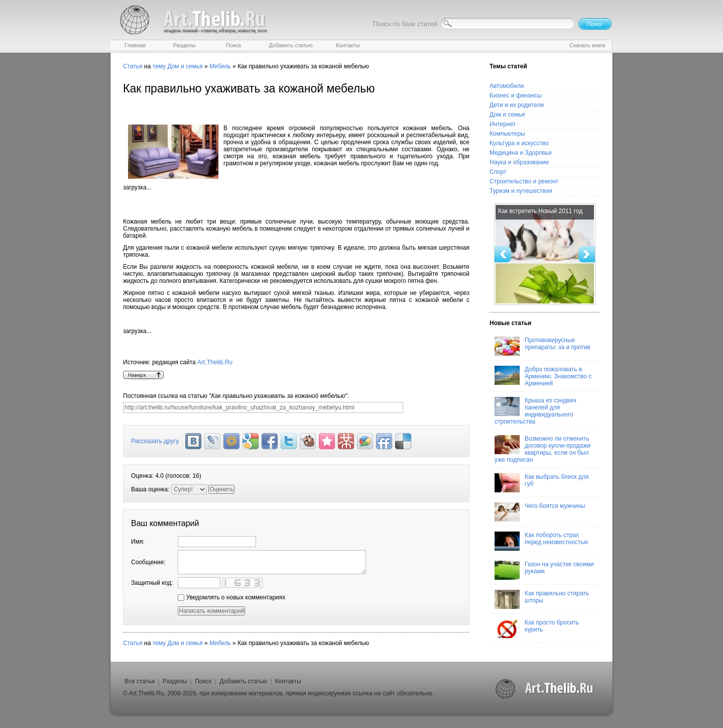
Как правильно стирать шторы (542, 599)
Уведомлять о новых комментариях (231, 597)
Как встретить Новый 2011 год (540, 211)
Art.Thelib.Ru (215, 362)
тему (159, 66)
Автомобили (507, 86)
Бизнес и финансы (516, 95)
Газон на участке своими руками (544, 570)
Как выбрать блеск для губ (541, 483)
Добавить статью (243, 681)
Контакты (288, 681)
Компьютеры (507, 134)
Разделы (175, 681)
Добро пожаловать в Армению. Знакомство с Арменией (543, 376)
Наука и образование (519, 162)
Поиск (203, 681)
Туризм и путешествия (521, 191)
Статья (133, 66)
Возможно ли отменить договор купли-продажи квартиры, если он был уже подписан (543, 449)
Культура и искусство (519, 143)
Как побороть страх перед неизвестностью (541, 541)
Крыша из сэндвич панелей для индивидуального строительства (535, 411)
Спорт (498, 172)
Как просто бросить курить (537, 629)
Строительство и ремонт (524, 181)
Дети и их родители (517, 105)
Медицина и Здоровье (521, 153)
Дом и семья (185, 66)
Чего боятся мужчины (540, 512)
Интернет (503, 124)
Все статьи (140, 681)
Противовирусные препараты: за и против (543, 346)
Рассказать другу (155, 441)
